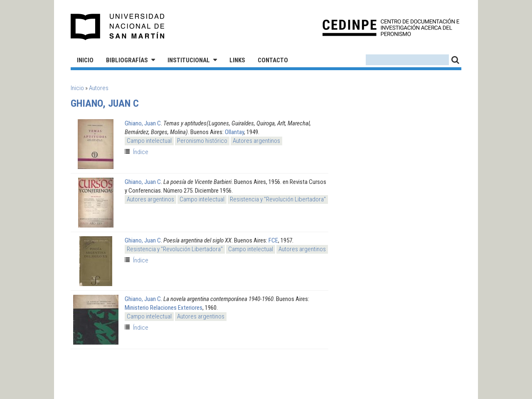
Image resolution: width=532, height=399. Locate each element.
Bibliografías (127, 60)
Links (237, 60)
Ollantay (234, 132)
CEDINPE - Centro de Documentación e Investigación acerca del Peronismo (391, 27)
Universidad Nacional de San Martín (118, 27)
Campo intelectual (149, 141)
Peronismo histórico (202, 141)
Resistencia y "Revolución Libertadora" (278, 199)
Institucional (189, 60)
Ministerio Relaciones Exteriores (164, 308)
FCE (273, 240)
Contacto (273, 60)
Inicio (85, 60)
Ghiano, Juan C (143, 123)
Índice (141, 152)
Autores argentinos (256, 141)
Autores (99, 88)
